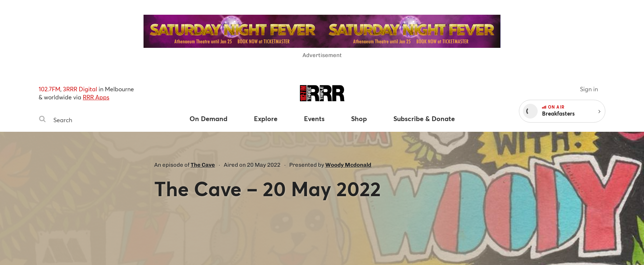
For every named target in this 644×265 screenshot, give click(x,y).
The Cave (203, 165)
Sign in (589, 89)
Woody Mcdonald (348, 165)
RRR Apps (96, 97)
